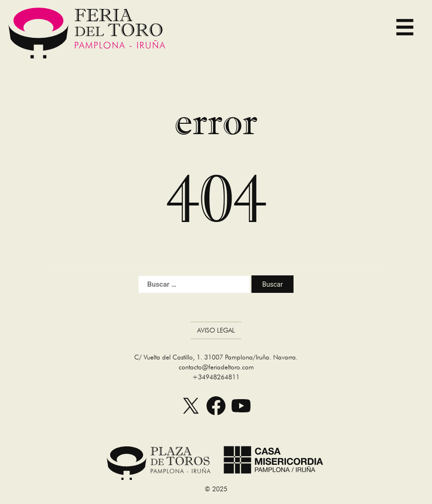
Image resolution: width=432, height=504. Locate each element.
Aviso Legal (216, 330)
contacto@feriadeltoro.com (216, 367)
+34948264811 (216, 377)
